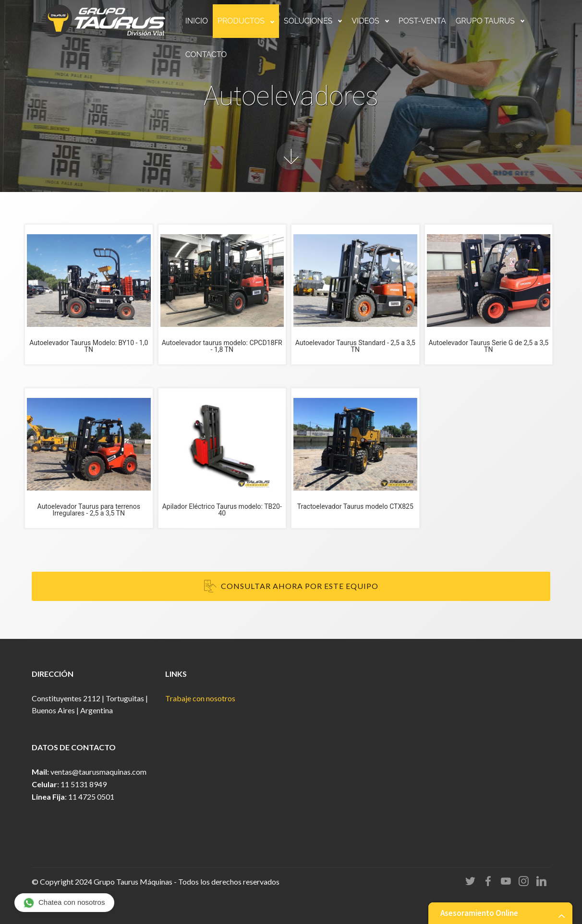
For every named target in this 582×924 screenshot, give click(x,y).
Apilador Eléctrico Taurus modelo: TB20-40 (222, 510)
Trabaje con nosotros (200, 698)
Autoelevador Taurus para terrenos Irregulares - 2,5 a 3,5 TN (89, 510)
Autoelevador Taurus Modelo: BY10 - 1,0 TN (89, 346)
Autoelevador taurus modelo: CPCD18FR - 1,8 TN (222, 346)
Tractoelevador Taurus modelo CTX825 (355, 506)
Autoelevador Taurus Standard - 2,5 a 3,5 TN (355, 346)
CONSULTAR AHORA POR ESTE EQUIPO (291, 587)
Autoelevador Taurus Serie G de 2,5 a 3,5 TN (488, 346)
